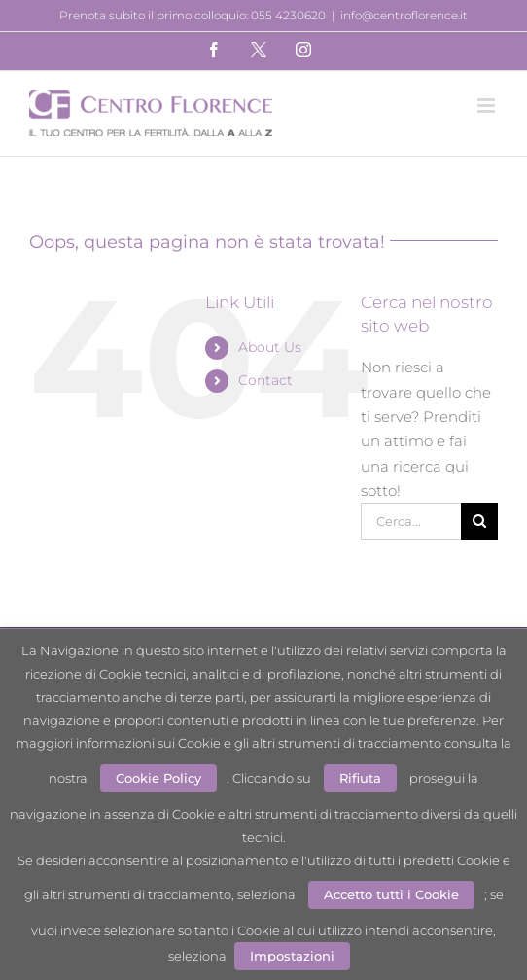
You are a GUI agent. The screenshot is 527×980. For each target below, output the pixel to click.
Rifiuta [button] (360, 778)
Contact (265, 380)
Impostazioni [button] (292, 956)
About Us (270, 347)
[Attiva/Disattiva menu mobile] (488, 105)
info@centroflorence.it (404, 15)
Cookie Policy (158, 778)
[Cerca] (479, 521)
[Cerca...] (411, 521)
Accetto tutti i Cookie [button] (391, 894)
